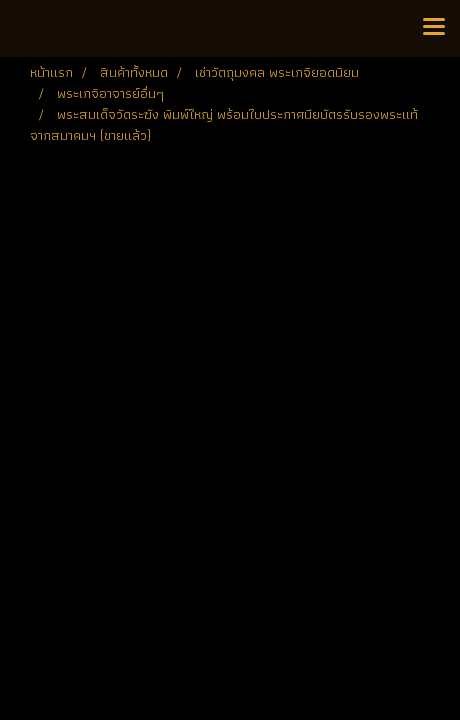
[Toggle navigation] (434, 28)
